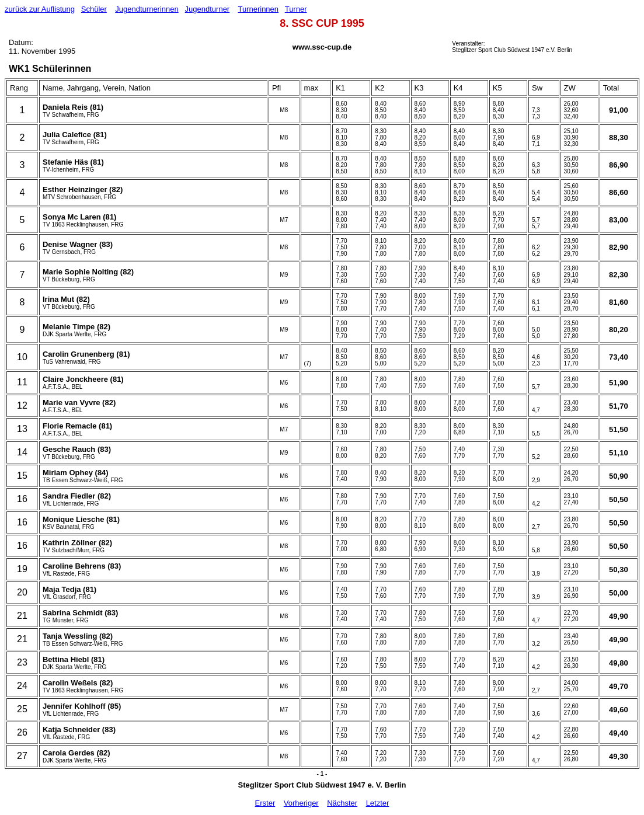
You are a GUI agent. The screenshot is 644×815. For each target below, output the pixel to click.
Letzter (378, 803)
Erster (265, 803)
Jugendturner (208, 9)
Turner (296, 9)
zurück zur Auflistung (40, 9)
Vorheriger (301, 803)
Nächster (342, 803)
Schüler (94, 9)
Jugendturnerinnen (147, 9)
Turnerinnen (258, 9)
